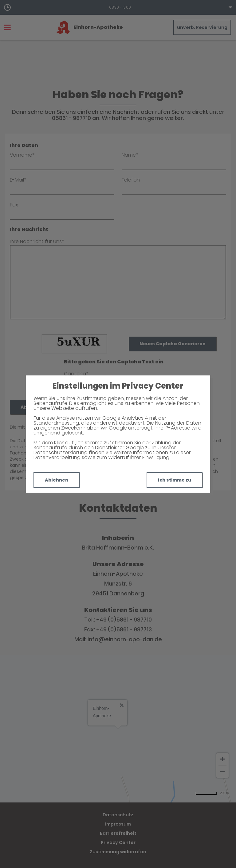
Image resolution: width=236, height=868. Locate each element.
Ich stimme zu (175, 480)
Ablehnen (57, 480)
